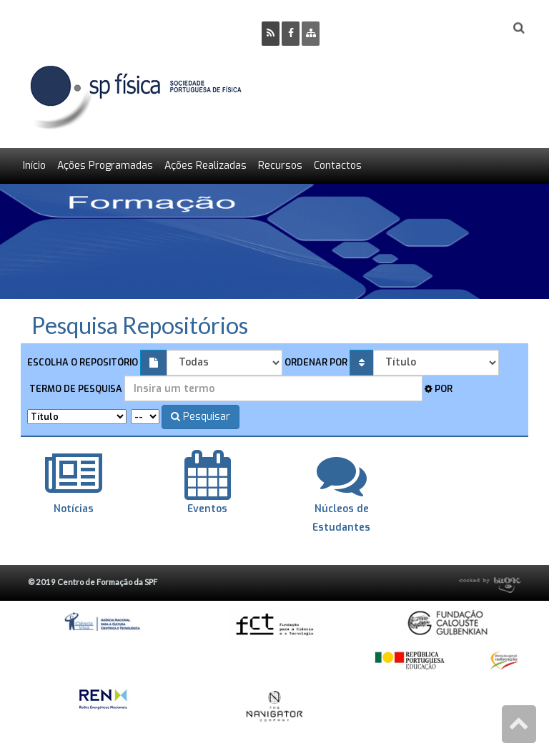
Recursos (280, 166)
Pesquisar (201, 417)
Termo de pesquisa (75, 389)
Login (461, 29)
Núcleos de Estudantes (341, 508)
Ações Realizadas (206, 166)
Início (34, 166)
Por (439, 389)
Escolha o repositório (83, 362)
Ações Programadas (105, 166)
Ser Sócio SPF (379, 29)
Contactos (338, 166)
